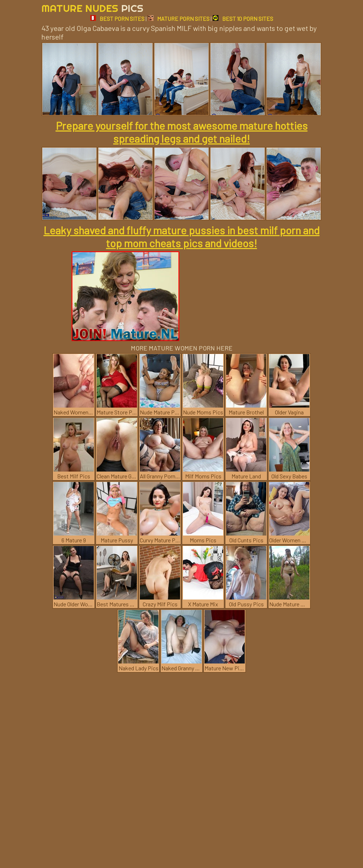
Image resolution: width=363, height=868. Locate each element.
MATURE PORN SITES (179, 19)
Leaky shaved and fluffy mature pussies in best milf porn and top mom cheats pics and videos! (181, 236)
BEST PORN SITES (117, 19)
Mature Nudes (92, 8)
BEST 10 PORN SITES (243, 19)
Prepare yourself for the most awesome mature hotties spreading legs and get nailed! (182, 132)
